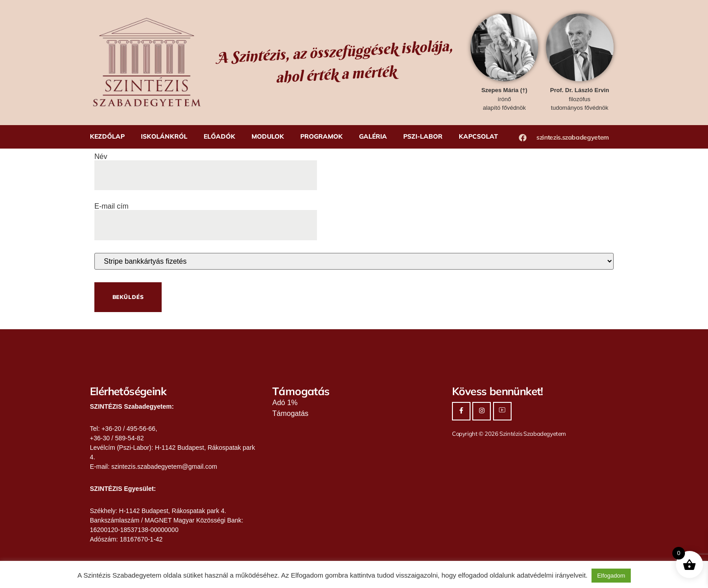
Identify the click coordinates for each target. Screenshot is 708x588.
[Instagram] (482, 411)
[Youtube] (502, 411)
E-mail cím (206, 216)
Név (206, 166)
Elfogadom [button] (611, 576)
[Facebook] (461, 411)
